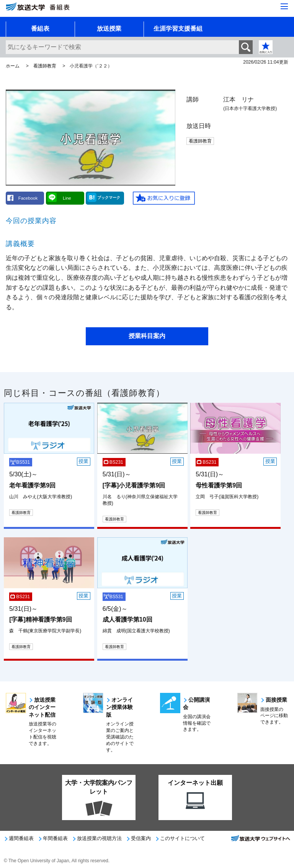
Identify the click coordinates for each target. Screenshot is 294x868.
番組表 (40, 29)
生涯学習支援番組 (178, 29)
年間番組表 (55, 838)
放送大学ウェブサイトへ (260, 840)
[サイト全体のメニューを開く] (284, 7)
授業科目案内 (147, 336)
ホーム (13, 66)
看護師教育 (45, 66)
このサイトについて (182, 838)
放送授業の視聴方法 (99, 838)
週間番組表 (21, 838)
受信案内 (141, 838)
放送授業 (109, 29)
